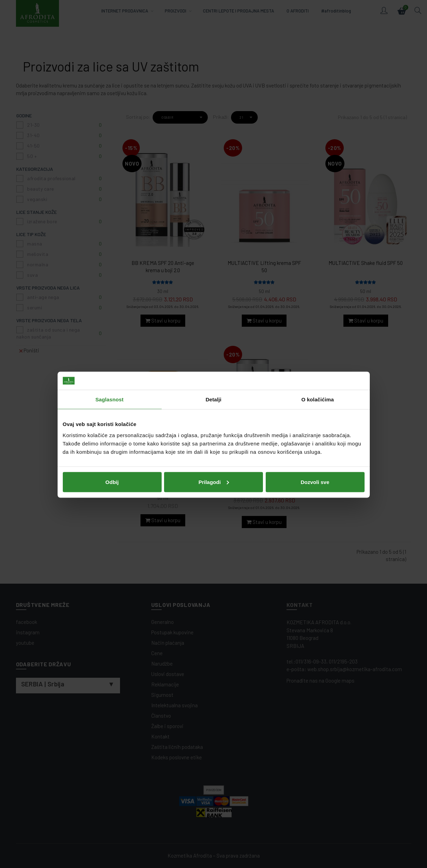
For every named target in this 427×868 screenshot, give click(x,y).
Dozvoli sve (315, 481)
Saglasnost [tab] (109, 399)
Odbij (112, 481)
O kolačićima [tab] (318, 399)
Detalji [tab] (214, 399)
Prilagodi (214, 481)
